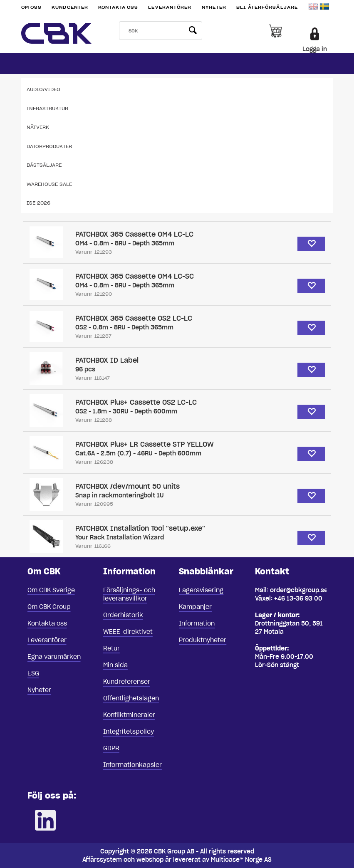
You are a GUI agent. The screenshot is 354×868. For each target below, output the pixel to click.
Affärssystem (102, 860)
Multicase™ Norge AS (241, 860)
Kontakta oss (118, 7)
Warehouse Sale (49, 184)
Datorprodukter (49, 146)
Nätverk (38, 127)
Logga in (315, 49)
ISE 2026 (38, 203)
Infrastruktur (47, 108)
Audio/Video (43, 89)
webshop (150, 860)
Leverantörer (170, 7)
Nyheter (214, 7)
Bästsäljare (44, 165)
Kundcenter (70, 7)
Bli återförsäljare (267, 7)
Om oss (32, 7)
